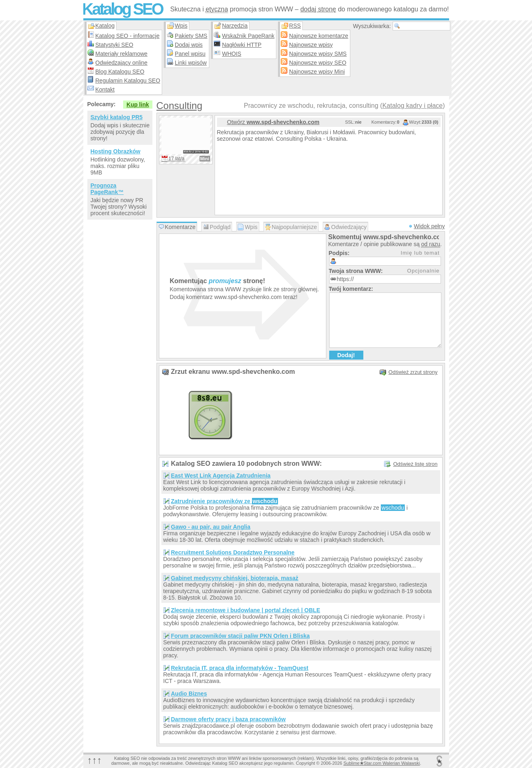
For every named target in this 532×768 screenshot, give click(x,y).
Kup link (138, 105)
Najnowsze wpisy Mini (317, 72)
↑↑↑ (95, 760)
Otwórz (273, 122)
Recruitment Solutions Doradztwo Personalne (233, 552)
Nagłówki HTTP (242, 45)
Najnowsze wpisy (311, 45)
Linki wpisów (191, 63)
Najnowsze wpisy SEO (318, 63)
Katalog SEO (122, 9)
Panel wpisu (190, 54)
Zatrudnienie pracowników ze (225, 501)
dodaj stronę (318, 9)
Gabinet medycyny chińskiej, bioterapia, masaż (235, 578)
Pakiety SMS (191, 36)
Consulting (179, 106)
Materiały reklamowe (122, 54)
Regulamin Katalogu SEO (128, 81)
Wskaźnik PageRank (248, 36)
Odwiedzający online (122, 63)
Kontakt (105, 89)
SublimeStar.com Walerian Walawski (382, 763)
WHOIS (231, 54)
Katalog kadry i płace (413, 106)
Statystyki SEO (114, 45)
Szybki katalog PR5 (117, 117)
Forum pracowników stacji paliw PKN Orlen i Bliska (241, 636)
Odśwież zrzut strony (413, 372)
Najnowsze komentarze (319, 36)
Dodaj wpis (189, 45)
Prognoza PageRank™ (107, 189)
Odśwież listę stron (415, 464)
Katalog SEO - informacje (128, 36)
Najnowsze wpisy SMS (318, 54)
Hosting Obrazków (116, 151)
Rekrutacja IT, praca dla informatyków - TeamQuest (240, 668)
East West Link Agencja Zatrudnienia (221, 476)
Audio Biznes (189, 694)
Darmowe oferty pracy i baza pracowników (228, 719)
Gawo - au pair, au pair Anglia (211, 527)
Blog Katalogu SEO (120, 72)
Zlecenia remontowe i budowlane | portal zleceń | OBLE (246, 610)
